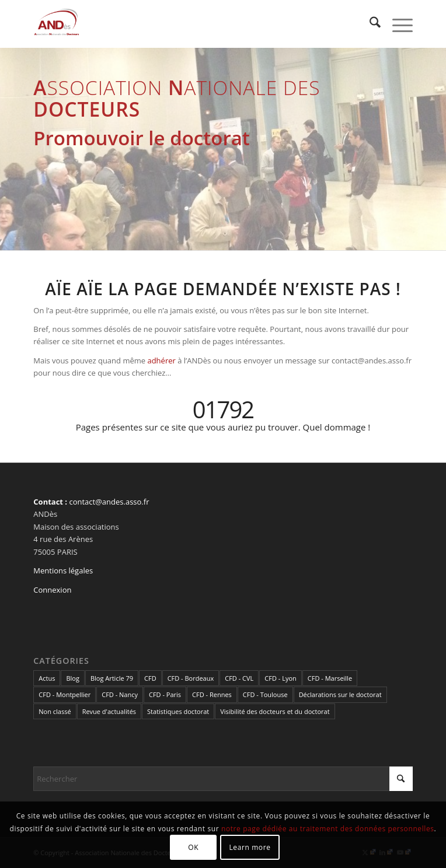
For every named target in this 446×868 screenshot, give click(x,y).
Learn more (250, 847)
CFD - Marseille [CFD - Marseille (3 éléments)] (330, 678)
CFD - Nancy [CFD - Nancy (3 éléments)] (120, 694)
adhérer (161, 360)
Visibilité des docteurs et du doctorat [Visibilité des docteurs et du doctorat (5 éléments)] (275, 711)
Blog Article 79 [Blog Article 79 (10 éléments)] (112, 678)
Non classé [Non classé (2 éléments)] (55, 711)
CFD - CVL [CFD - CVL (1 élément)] (239, 678)
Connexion (52, 590)
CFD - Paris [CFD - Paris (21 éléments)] (165, 694)
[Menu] (397, 24)
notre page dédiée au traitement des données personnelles (328, 829)
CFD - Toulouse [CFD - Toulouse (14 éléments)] (265, 694)
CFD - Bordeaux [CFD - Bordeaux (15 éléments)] (191, 678)
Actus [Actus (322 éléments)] (47, 678)
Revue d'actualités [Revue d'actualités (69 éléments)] (109, 711)
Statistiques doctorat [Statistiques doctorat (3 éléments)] (178, 711)
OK (193, 847)
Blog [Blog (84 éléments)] (72, 678)
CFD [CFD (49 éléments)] (150, 678)
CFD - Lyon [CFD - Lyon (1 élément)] (280, 678)
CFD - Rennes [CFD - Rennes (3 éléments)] (212, 694)
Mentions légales (63, 570)
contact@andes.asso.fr (109, 502)
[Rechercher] (369, 24)
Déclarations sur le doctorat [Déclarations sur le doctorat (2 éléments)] (340, 694)
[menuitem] (369, 24)
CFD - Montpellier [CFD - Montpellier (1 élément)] (65, 694)
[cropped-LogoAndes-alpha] (185, 24)
